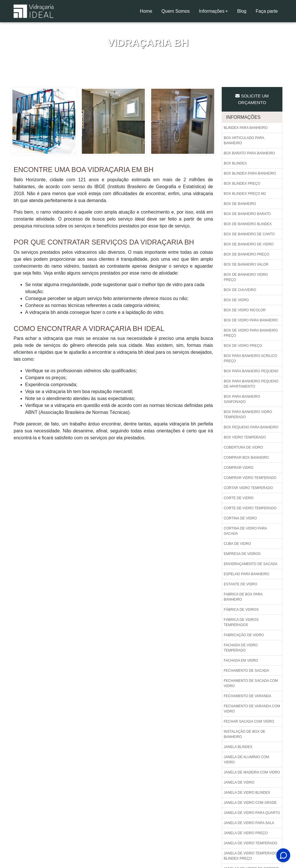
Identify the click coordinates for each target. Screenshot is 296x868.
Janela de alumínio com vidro (246, 760)
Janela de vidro (239, 782)
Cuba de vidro (237, 544)
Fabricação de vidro (244, 635)
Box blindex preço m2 (245, 194)
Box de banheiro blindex (248, 224)
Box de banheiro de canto (249, 234)
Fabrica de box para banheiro (243, 597)
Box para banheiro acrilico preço (250, 358)
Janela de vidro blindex (247, 793)
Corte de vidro (239, 498)
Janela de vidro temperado (250, 843)
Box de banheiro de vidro (249, 244)
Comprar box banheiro (246, 458)
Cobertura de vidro (243, 447)
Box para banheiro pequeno (251, 371)
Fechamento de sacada (246, 671)
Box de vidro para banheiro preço (251, 333)
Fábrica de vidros (241, 610)
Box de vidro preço (243, 346)
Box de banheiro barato (247, 214)
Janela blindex (238, 747)
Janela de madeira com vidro (252, 772)
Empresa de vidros (242, 554)
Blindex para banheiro (246, 128)
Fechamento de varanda (247, 696)
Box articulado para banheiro (244, 140)
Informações (212, 11)
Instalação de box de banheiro (245, 734)
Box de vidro (236, 300)
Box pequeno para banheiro (251, 427)
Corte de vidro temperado (250, 508)
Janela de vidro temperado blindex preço (250, 856)
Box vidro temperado (245, 437)
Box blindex (235, 163)
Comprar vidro (239, 468)
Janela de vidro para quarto (252, 813)
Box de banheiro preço (246, 254)
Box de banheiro (240, 204)
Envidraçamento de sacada (251, 564)
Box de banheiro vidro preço (246, 277)
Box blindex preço (242, 184)
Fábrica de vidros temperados (241, 622)
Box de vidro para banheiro (251, 320)
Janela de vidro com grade (250, 803)
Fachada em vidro (241, 660)
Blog (242, 11)
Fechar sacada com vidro (249, 721)
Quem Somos (176, 11)
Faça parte (267, 11)
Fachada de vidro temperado (241, 648)
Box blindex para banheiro (250, 173)
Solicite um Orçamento (252, 99)
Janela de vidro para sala (249, 823)
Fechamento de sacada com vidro (251, 683)
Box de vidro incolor (245, 310)
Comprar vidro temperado (250, 478)
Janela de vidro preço (246, 833)
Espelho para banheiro (246, 574)
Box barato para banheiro (249, 153)
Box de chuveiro (240, 290)
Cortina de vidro (240, 518)
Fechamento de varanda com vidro (252, 709)
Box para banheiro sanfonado (242, 399)
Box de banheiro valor (246, 264)
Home (148, 13)
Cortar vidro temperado (248, 488)
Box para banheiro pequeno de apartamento (251, 384)
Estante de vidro (240, 584)
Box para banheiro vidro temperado (248, 414)
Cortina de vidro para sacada (245, 531)
